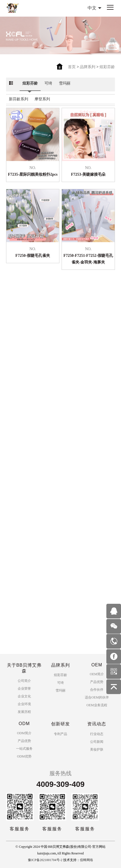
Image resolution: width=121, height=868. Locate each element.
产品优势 (97, 682)
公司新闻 (97, 742)
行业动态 (97, 734)
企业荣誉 (24, 689)
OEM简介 (97, 674)
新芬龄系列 (19, 98)
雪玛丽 (65, 82)
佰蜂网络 (86, 860)
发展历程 (24, 712)
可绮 (48, 82)
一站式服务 (24, 749)
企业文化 (24, 696)
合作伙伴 (97, 690)
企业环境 (24, 704)
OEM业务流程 (97, 705)
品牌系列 (88, 67)
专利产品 (60, 734)
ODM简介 (24, 733)
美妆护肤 (97, 749)
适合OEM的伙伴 (97, 697)
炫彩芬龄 (107, 67)
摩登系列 (42, 98)
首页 (72, 67)
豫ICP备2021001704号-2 (45, 860)
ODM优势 (24, 756)
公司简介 (24, 681)
